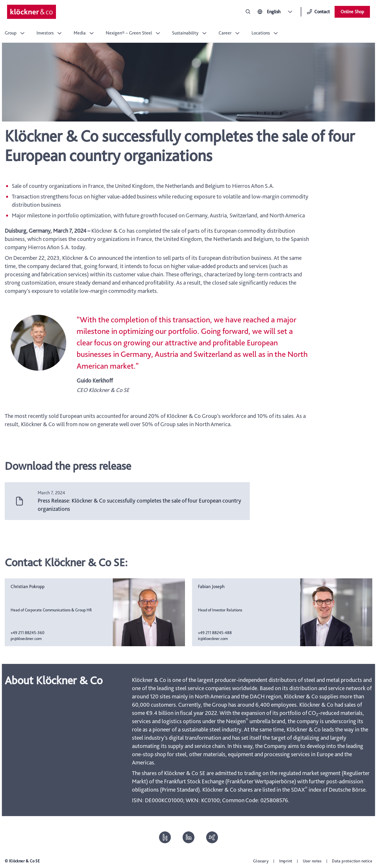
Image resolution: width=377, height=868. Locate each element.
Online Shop (352, 12)
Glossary (261, 861)
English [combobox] (274, 12)
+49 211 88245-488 (215, 633)
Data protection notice (352, 861)
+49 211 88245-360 (28, 633)
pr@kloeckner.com (26, 639)
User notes (312, 861)
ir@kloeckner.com (213, 639)
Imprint (286, 861)
